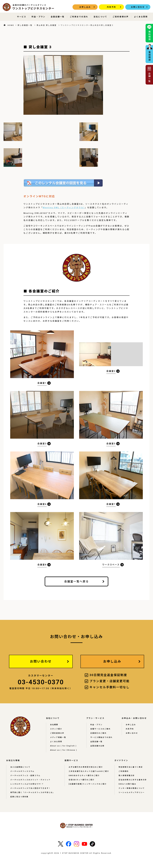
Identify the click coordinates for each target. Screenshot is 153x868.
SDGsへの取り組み (127, 784)
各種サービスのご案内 (100, 729)
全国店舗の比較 (97, 746)
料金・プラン (39, 17)
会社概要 (54, 725)
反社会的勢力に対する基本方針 (133, 780)
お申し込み (85, 7)
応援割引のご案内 (99, 733)
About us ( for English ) (63, 746)
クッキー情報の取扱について (132, 788)
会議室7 (111, 504)
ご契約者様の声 (121, 17)
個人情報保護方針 (127, 776)
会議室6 (42, 504)
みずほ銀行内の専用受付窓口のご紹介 (86, 767)
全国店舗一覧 (58, 17)
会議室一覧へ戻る (76, 581)
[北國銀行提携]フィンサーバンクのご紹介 (88, 784)
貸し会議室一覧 (25, 25)
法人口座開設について (20, 767)
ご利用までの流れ (79, 17)
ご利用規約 (124, 771)
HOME (11, 25)
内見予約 (111, 7)
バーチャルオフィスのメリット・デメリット (30, 780)
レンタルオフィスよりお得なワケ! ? (27, 784)
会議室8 (42, 565)
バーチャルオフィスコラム (22, 771)
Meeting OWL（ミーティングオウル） (64, 208)
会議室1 (42, 383)
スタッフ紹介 (56, 729)
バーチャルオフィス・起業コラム (25, 776)
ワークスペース (111, 565)
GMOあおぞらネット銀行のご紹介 (84, 776)
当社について (100, 17)
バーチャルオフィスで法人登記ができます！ (30, 788)
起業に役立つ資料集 (19, 797)
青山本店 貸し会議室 (47, 25)
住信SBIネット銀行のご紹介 (82, 780)
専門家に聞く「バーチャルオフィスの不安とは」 (32, 792)
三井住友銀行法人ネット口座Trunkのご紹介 (89, 771)
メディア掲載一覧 (58, 737)
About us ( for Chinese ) (64, 750)
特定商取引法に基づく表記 (131, 767)
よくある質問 (141, 17)
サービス (22, 17)
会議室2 (111, 371)
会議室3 (42, 444)
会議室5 (111, 444)
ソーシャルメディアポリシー (132, 792)
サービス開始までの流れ (101, 737)
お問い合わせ (138, 7)
